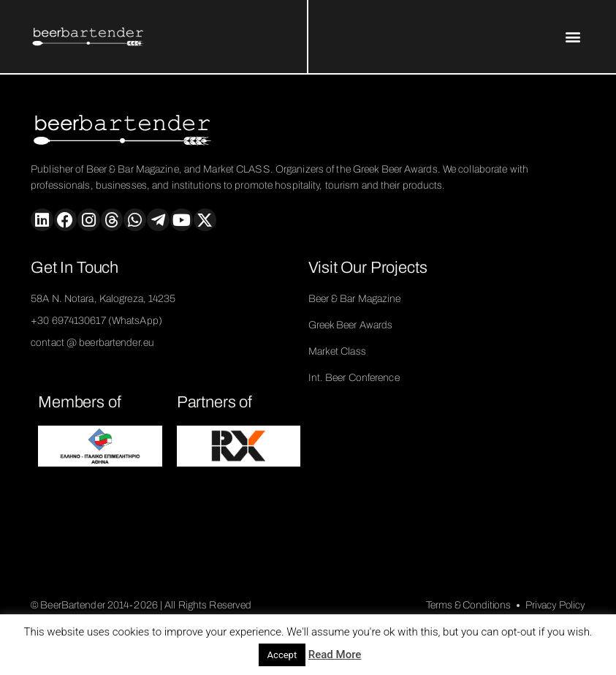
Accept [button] (282, 655)
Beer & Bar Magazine (355, 299)
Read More (335, 655)
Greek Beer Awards (351, 325)
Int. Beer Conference (354, 378)
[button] (573, 37)
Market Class (337, 351)
